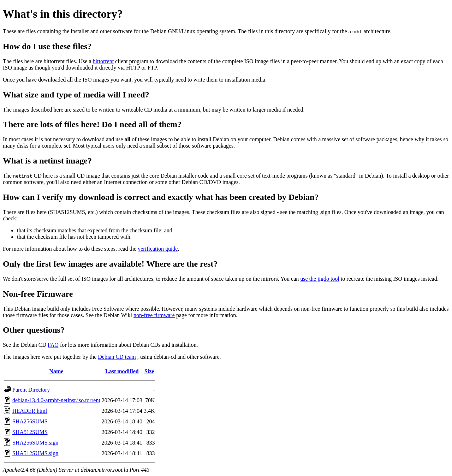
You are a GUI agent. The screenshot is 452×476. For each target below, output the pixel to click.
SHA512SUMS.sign (35, 453)
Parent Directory (31, 390)
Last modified (122, 371)
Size (149, 371)
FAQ (53, 345)
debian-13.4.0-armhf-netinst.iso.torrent (56, 400)
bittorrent (103, 61)
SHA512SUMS (30, 432)
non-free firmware (154, 315)
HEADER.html (30, 411)
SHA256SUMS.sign (35, 443)
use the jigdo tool (320, 279)
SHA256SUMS (30, 421)
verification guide (158, 249)
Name (56, 371)
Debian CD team (117, 357)
